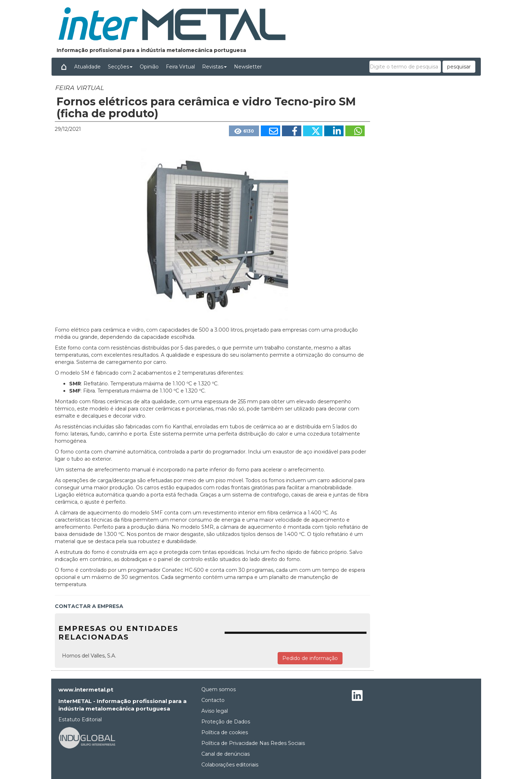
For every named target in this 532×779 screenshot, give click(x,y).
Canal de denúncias (226, 754)
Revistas (214, 67)
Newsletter (248, 67)
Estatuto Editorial (80, 719)
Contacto (213, 700)
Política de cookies (225, 732)
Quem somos (219, 689)
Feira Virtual (180, 67)
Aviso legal (215, 711)
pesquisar (459, 67)
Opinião (149, 67)
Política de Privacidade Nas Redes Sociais (253, 743)
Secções (120, 67)
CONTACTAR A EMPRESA (89, 606)
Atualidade (87, 67)
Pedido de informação (310, 658)
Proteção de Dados (226, 722)
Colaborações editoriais (230, 765)
